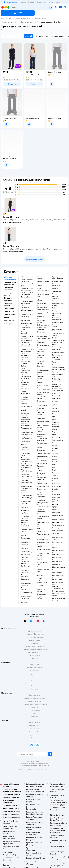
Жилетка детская (42, 540)
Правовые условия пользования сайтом (35, 763)
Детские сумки (57, 573)
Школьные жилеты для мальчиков (27, 350)
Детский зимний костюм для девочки (42, 377)
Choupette (56, 422)
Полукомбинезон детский (43, 517)
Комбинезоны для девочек (43, 346)
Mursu (54, 393)
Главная (4, 19)
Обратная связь (35, 655)
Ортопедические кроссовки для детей (58, 342)
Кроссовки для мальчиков (42, 440)
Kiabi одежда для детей (58, 501)
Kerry (54, 435)
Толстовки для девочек (41, 285)
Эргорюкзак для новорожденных (27, 438)
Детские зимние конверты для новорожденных (27, 460)
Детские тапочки (58, 301)
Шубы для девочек (43, 325)
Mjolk (54, 470)
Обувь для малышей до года (27, 471)
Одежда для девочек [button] (9, 294)
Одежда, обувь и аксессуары (20, 19)
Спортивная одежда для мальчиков (25, 512)
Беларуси (47, 770)
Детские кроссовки (56, 297)
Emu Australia (57, 486)
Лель (54, 465)
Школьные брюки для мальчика (27, 294)
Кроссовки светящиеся (56, 285)
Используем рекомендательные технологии (34, 765)
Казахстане (38, 770)
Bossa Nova (56, 462)
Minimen (55, 473)
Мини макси (56, 484)
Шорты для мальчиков (25, 571)
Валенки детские (58, 322)
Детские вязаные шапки (58, 583)
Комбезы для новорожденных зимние (27, 443)
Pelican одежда (57, 451)
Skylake (24, 366)
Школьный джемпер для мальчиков (25, 393)
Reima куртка (41, 531)
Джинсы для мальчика (25, 589)
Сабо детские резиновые (57, 385)
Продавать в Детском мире (34, 634)
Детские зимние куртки (42, 563)
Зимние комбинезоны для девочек (43, 290)
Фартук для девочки (25, 333)
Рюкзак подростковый (57, 554)
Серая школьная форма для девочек (27, 324)
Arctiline (55, 504)
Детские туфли (42, 463)
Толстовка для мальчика (26, 539)
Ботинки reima (57, 355)
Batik (54, 467)
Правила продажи (35, 640)
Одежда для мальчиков (25, 580)
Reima (54, 417)
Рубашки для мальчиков (25, 543)
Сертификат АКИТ (34, 652)
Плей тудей (56, 411)
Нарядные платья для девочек (27, 597)
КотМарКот (56, 513)
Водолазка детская (43, 542)
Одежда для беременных (41, 467)
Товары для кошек (34, 723)
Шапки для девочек (59, 567)
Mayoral (55, 432)
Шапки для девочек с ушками (59, 595)
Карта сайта (34, 658)
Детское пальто (42, 567)
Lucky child (56, 495)
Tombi (54, 362)
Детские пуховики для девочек (43, 342)
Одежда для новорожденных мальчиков (27, 476)
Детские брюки (42, 583)
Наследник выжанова (56, 426)
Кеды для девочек (43, 461)
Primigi (55, 338)
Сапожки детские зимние (58, 334)
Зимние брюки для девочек (43, 431)
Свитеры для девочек (41, 333)
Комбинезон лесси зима (43, 528)
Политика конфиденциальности (35, 646)
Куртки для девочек (40, 413)
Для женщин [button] (9, 308)
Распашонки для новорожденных (27, 429)
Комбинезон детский (41, 474)
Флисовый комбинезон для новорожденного (27, 482)
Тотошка (55, 454)
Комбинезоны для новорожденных (27, 433)
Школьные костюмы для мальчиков (25, 355)
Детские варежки (58, 550)
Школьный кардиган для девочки (25, 362)
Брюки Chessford (11, 217)
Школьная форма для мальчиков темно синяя (27, 377)
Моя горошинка (26, 493)
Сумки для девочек (58, 598)
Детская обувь (41, 594)
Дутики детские (58, 372)
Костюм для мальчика (25, 535)
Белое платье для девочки (42, 386)
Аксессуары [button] (9, 324)
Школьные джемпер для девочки (25, 370)
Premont (55, 478)
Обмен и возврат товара (34, 637)
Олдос (54, 414)
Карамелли (56, 481)
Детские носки (57, 522)
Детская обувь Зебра (57, 330)
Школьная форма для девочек (27, 280)
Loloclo (55, 456)
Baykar (54, 492)
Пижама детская (58, 528)
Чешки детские (57, 291)
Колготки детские (58, 520)
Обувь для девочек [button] (8, 304)
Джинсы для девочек (41, 382)
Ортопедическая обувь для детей (58, 278)
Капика (55, 429)
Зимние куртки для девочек (43, 371)
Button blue (56, 437)
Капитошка (56, 497)
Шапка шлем (56, 564)
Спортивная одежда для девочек (41, 351)
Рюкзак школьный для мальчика (27, 302)
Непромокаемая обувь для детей (58, 390)
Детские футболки (43, 514)
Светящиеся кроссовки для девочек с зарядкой (43, 452)
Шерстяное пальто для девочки (43, 422)
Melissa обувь (57, 379)
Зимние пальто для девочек (43, 278)
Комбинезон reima (43, 486)
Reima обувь (56, 350)
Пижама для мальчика (25, 563)
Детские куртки (42, 489)
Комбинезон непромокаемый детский (42, 502)
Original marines (58, 440)
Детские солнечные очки (58, 588)
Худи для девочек (42, 406)
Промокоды (34, 643)
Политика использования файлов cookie (34, 649)
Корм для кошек (35, 726)
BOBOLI (55, 510)
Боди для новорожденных (27, 425)
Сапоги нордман (58, 281)
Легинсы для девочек (41, 321)
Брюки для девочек (29, 22)
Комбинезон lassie (43, 507)
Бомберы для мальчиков (26, 567)
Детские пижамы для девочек (42, 329)
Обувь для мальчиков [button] (8, 299)
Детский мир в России (27, 770)
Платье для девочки (25, 602)
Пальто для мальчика (25, 558)
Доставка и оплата (35, 631)
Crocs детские (57, 294)
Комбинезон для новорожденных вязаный (27, 488)
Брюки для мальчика (25, 522)
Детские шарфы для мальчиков (57, 579)
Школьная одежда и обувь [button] (10, 278)
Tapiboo (55, 308)
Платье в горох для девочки (43, 426)
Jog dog (55, 311)
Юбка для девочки (43, 281)
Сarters (55, 459)
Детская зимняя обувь (57, 375)
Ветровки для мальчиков (26, 517)
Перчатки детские (58, 570)
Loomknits (56, 443)
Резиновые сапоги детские (58, 304)
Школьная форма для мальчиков (27, 289)
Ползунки (40, 492)
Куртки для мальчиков (25, 507)
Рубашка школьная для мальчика (27, 320)
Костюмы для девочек (41, 402)
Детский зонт (57, 601)
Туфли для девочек (43, 443)
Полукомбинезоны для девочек (43, 418)
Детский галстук (58, 575)
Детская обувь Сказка (57, 326)
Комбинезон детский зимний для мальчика (27, 553)
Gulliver (55, 408)
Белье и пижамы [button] (10, 321)
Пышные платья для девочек (43, 313)
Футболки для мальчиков (26, 526)
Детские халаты (57, 531)
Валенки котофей (58, 352)
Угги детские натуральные (56, 319)
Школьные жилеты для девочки (27, 388)
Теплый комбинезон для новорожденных (27, 466)
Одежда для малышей (25, 414)
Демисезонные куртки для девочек (43, 337)
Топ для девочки (58, 545)
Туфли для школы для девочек (27, 342)
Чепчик (55, 548)
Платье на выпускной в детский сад (25, 419)
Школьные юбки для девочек (27, 307)
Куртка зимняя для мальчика (27, 530)
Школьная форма (27, 277)
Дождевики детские (41, 546)
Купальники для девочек (57, 516)
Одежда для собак (35, 735)
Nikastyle (55, 446)
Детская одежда (41, 19)
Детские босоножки (56, 359)
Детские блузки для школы (26, 298)
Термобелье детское (41, 559)
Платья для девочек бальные (43, 295)
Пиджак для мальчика (41, 575)
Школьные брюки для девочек (27, 337)
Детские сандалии (58, 347)
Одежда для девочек (9, 22)
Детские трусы (57, 542)
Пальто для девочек (40, 356)
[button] (18, 13)
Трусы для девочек (58, 525)
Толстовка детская (43, 537)
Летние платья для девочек (43, 393)
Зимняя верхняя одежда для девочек (42, 362)
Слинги (39, 471)
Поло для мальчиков (25, 548)
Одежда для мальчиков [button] (9, 289)
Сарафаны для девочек (26, 328)
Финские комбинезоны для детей (43, 523)
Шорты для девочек (40, 367)
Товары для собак (35, 729)
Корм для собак (34, 732)
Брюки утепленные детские (41, 590)
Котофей (55, 401)
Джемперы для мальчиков (26, 576)
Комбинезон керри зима (43, 550)
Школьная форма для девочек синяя (27, 311)
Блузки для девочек (40, 409)
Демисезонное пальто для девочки (43, 308)
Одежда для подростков (41, 510)
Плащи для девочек (43, 534)
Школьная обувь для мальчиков (27, 346)
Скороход (56, 365)
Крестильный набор (26, 454)
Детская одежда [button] (10, 312)
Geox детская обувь (57, 314)
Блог (34, 713)
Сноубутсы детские (40, 598)
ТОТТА (55, 507)
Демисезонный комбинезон (42, 478)
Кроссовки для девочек (42, 447)
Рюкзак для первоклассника (58, 561)
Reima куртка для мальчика (27, 593)
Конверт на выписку (25, 410)
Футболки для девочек (41, 304)
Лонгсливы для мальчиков (26, 584)
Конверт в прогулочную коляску (26, 449)
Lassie (54, 419)
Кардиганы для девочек (42, 300)
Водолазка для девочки (41, 435)
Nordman (55, 288)
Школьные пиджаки (25, 403)
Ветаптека (35, 738)
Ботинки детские (58, 382)
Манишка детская (58, 591)
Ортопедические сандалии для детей (59, 368)
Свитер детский (42, 585)
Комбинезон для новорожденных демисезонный (27, 497)
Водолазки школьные (25, 398)
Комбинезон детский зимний (42, 483)
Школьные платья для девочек (27, 315)
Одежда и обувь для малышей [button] (10, 283)
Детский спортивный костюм (41, 496)
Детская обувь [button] (9, 315)
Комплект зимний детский (43, 554)
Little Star (55, 489)
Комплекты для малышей (26, 502)
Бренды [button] (7, 318)
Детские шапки (57, 557)
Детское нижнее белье (58, 538)
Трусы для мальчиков (56, 534)
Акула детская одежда (57, 405)
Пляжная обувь (57, 396)
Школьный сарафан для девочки (25, 383)
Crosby (55, 476)
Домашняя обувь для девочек (42, 457)
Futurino (55, 448)
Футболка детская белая (43, 570)
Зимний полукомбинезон (43, 579)
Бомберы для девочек (41, 398)
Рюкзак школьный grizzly (27, 285)
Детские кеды (57, 399)
